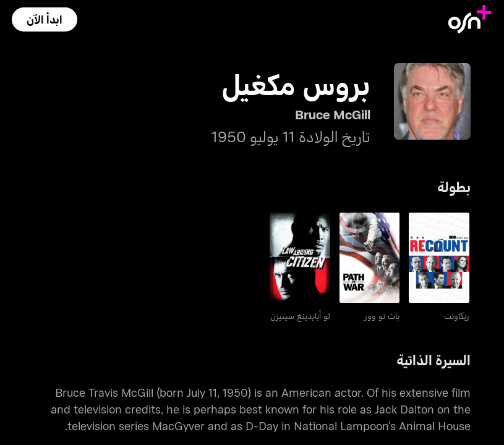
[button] (45, 19)
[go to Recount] (439, 258)
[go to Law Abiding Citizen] (300, 258)
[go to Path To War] (370, 258)
